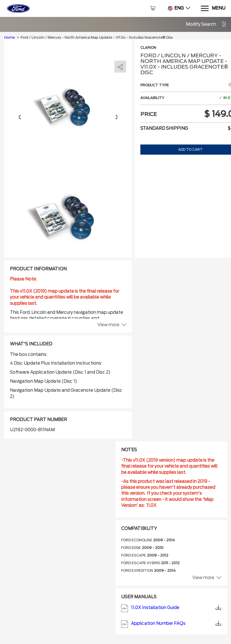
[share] (120, 67)
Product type (155, 85)
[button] (206, 24)
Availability (152, 98)
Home (9, 37)
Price (149, 114)
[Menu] (213, 9)
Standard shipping (164, 128)
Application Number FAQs (171, 624)
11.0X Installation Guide (171, 608)
